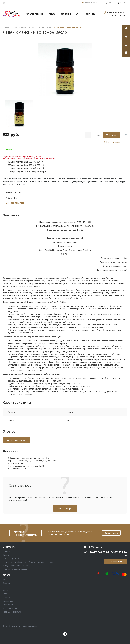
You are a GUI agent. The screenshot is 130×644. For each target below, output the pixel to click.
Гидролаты (8, 605)
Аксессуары (8, 601)
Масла (6, 590)
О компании (9, 547)
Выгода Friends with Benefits (15, 566)
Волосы (6, 583)
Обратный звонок (116, 561)
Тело (5, 587)
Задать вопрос (65, 508)
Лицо (5, 579)
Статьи (6, 555)
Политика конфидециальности (17, 569)
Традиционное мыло (12, 612)
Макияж (6, 597)
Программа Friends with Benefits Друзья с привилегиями (28, 562)
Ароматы (7, 594)
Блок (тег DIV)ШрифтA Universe (11, 14)
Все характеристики (15, 203)
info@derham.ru (91, 3)
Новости (7, 551)
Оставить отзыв (18, 440)
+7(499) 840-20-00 (116, 13)
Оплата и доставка (11, 559)
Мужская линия (10, 608)
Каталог (7, 575)
